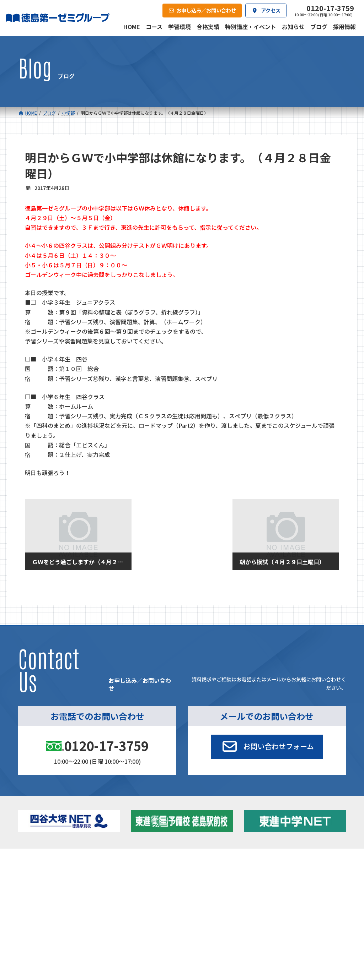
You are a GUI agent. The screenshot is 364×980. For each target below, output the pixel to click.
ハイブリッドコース (136, 894)
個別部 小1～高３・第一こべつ (215, 892)
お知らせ (289, 883)
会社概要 (138, 929)
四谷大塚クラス (56, 903)
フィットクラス (56, 885)
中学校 (118, 874)
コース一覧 (37, 864)
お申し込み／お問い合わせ (310, 929)
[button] (267, 747)
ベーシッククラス (58, 912)
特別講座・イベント (301, 874)
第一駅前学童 (202, 903)
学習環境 (86, 929)
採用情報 (241, 929)
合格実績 (35, 929)
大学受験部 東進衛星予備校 (214, 877)
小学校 (41, 874)
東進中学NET (133, 903)
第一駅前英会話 (204, 912)
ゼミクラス (51, 894)
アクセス (189, 929)
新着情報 (281, 864)
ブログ (287, 892)
